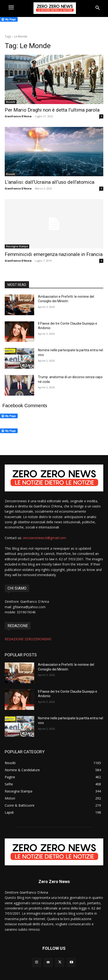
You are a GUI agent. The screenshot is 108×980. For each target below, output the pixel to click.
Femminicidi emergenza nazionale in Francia (54, 254)
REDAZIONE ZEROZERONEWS (28, 639)
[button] (98, 8)
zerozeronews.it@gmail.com (44, 538)
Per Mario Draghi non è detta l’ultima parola (52, 110)
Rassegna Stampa (17, 246)
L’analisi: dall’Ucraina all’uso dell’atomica (50, 182)
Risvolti (11, 102)
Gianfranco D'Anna (18, 116)
